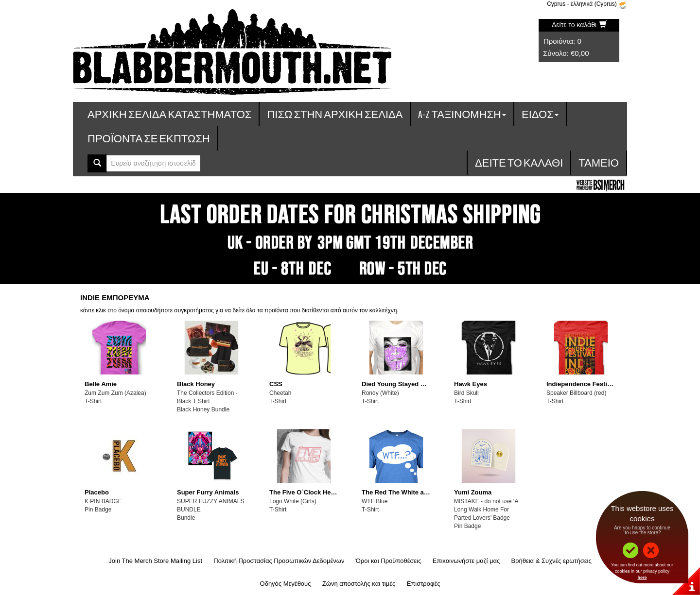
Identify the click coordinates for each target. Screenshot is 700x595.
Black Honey (196, 384)
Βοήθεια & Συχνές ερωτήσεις (551, 561)
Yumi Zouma (473, 492)
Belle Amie (101, 384)
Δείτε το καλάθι (579, 25)
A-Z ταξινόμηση (462, 114)
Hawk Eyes (471, 384)
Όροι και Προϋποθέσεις (389, 561)
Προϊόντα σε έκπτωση (149, 138)
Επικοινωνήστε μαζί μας (466, 561)
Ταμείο (599, 162)
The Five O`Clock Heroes (307, 492)
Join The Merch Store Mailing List (155, 561)
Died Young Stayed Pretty (400, 384)
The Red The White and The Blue (411, 492)
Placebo (97, 492)
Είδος (540, 114)
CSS (276, 384)
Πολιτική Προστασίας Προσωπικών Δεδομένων (279, 561)
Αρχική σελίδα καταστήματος (169, 114)
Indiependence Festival (581, 384)
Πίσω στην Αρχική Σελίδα (335, 114)
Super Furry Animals (208, 492)
